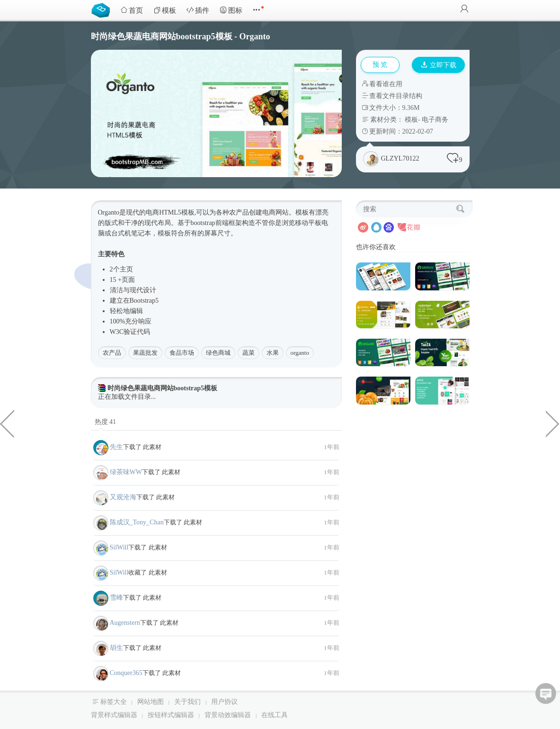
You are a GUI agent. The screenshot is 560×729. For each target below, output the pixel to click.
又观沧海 (123, 497)
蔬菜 (249, 353)
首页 (132, 10)
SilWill (119, 547)
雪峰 (116, 598)
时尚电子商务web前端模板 (7, 423)
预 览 (380, 65)
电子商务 (435, 120)
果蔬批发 (145, 353)
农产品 (112, 353)
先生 (116, 447)
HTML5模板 (177, 212)
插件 (198, 10)
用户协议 (224, 702)
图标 (231, 10)
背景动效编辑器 (228, 715)
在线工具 (275, 715)
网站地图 (151, 702)
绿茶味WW (126, 472)
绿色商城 (218, 353)
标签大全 (114, 702)
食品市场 (182, 353)
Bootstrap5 (144, 301)
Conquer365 (126, 673)
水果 (273, 353)
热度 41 (106, 422)
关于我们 (187, 702)
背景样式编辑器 (114, 715)
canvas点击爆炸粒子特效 (553, 423)
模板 (165, 10)
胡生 (116, 648)
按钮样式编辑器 (171, 715)
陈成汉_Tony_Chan (137, 522)
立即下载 (439, 65)
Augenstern (125, 623)
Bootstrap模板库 (103, 9)
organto (300, 353)
